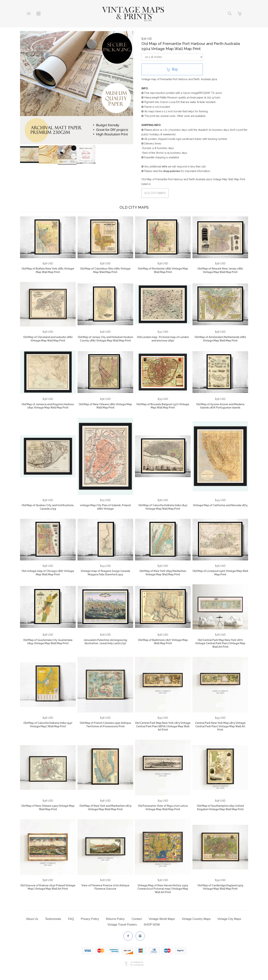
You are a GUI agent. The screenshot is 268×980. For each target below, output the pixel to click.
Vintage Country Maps (196, 919)
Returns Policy (115, 919)
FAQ (71, 919)
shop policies (172, 171)
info (164, 167)
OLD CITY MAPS (155, 193)
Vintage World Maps (162, 919)
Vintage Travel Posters (122, 925)
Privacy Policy (90, 919)
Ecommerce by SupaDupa (137, 964)
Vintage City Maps (229, 919)
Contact (137, 919)
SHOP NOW (152, 925)
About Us (32, 919)
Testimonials (53, 919)
